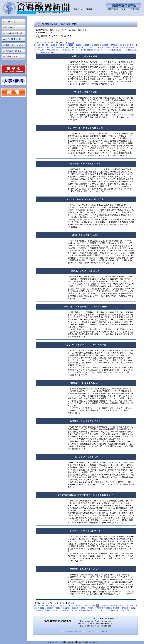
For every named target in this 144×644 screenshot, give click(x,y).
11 (52, 45)
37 (112, 45)
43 (126, 45)
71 (86, 47)
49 (36, 47)
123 (123, 50)
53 (45, 47)
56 (52, 47)
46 (132, 45)
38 (114, 45)
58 (57, 47)
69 (82, 47)
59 (59, 47)
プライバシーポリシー (73, 631)
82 (111, 47)
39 (116, 45)
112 (89, 50)
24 (81, 45)
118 (107, 50)
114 (95, 50)
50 (39, 47)
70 (84, 47)
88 (125, 47)
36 (110, 45)
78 (102, 47)
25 (84, 45)
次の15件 (125, 610)
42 (123, 45)
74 (93, 47)
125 (129, 50)
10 (50, 45)
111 (85, 50)
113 (92, 50)
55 (50, 47)
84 (116, 47)
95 (39, 50)
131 (45, 52)
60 (61, 47)
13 (56, 45)
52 (43, 47)
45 (130, 45)
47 (135, 45)
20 (72, 45)
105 (66, 50)
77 (100, 47)
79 (105, 47)
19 (70, 45)
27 (88, 45)
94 (36, 50)
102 (57, 50)
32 (100, 45)
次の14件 (51, 52)
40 (119, 45)
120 (113, 50)
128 (36, 52)
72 (89, 47)
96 (41, 50)
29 (93, 45)
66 (75, 47)
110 (82, 50)
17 (65, 45)
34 (105, 45)
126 (132, 50)
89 (127, 47)
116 (101, 50)
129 (39, 52)
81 (109, 47)
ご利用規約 (103, 631)
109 (79, 50)
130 (42, 52)
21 (75, 45)
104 (63, 50)
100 (50, 50)
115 (98, 50)
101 (54, 50)
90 (130, 47)
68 (80, 47)
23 (79, 45)
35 (107, 45)
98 (45, 50)
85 (118, 47)
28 (90, 45)
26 (86, 45)
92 (134, 47)
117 (104, 50)
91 (132, 47)
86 (121, 47)
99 (48, 50)
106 (70, 50)
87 (123, 47)
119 (110, 50)
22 (77, 45)
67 (77, 47)
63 (68, 47)
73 (91, 47)
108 (76, 50)
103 (60, 50)
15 (61, 45)
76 (98, 47)
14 (59, 45)
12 (54, 45)
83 (114, 47)
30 (95, 45)
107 (73, 50)
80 (107, 47)
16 (63, 45)
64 (70, 47)
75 (95, 47)
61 (64, 47)
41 (121, 45)
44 (128, 45)
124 (126, 50)
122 (120, 50)
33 (103, 45)
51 (41, 47)
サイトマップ (90, 631)
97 (43, 50)
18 (68, 45)
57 (55, 47)
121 (117, 50)
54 (48, 47)
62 (66, 47)
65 (73, 47)
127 (136, 50)
